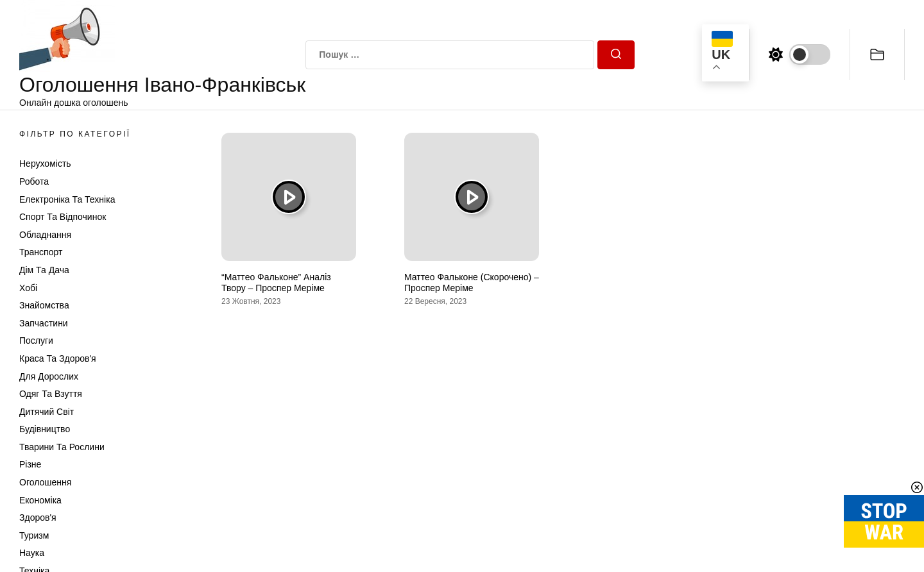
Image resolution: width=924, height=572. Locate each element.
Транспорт (41, 252)
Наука (32, 553)
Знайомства (44, 305)
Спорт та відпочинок (63, 217)
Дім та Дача (44, 270)
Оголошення (45, 482)
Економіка (40, 500)
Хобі (28, 288)
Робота (34, 181)
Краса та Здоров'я (58, 358)
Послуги (36, 341)
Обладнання (45, 235)
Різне (30, 464)
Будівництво (45, 429)
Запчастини (44, 323)
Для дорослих (49, 376)
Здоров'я (38, 517)
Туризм (34, 535)
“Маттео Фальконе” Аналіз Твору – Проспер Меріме (276, 282)
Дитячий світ (47, 412)
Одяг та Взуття (51, 394)
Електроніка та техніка (67, 199)
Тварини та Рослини (62, 447)
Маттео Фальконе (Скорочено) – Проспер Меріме (472, 282)
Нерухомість (45, 164)
